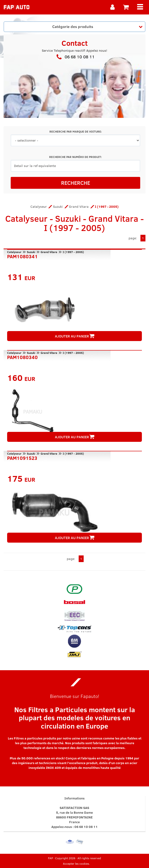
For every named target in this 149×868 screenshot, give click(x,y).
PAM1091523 (22, 457)
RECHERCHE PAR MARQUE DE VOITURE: (76, 132)
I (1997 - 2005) (73, 252)
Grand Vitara (79, 206)
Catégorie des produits (97, 26)
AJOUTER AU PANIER (75, 336)
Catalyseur (39, 206)
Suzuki (58, 206)
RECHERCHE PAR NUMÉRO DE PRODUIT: (75, 157)
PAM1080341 (22, 256)
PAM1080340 (22, 357)
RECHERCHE (76, 183)
